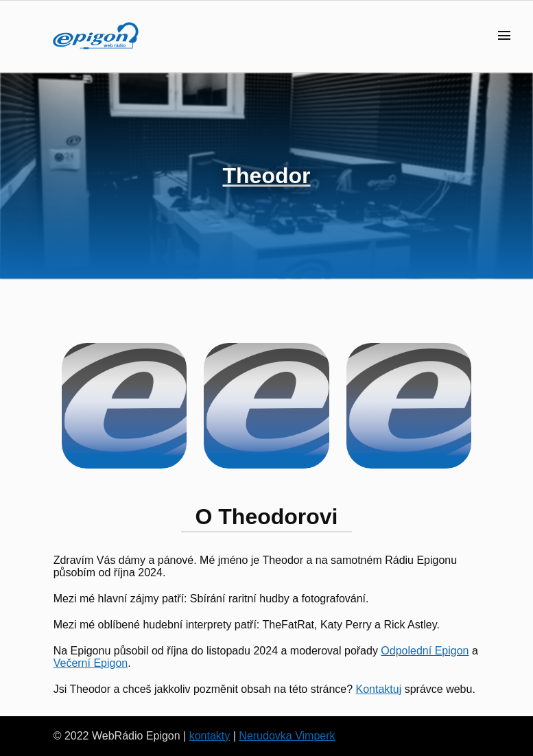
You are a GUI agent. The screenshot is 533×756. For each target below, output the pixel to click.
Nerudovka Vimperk (287, 736)
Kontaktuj (379, 689)
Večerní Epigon (91, 663)
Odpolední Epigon (425, 651)
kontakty (210, 736)
